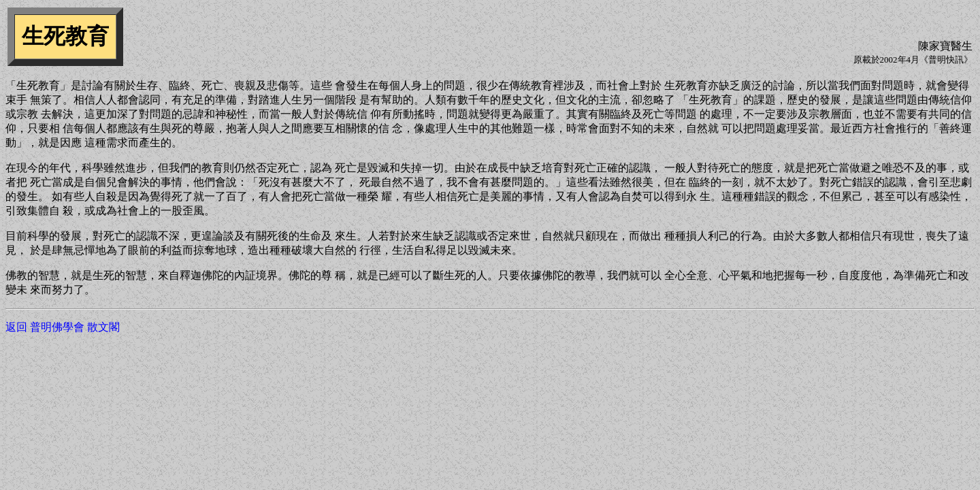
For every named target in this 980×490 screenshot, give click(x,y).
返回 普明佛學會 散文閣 (63, 327)
